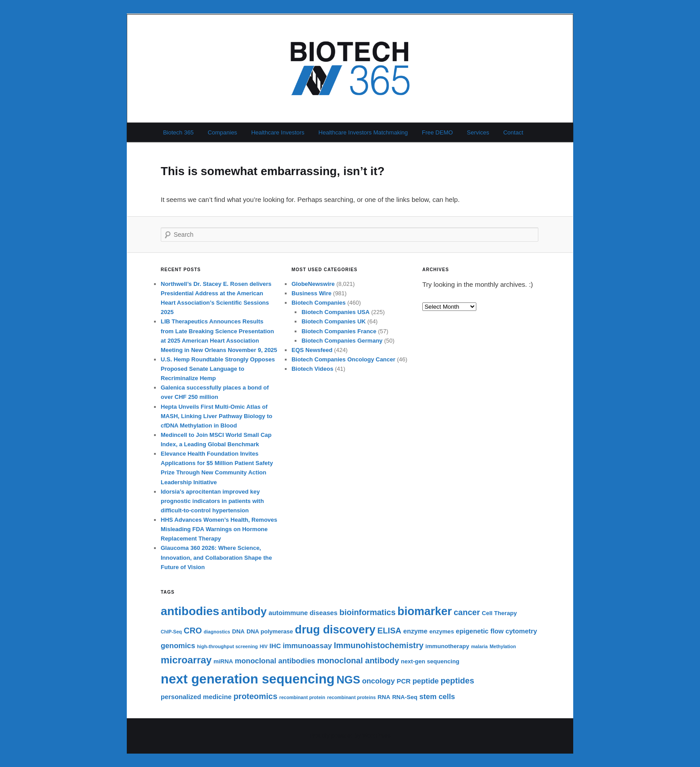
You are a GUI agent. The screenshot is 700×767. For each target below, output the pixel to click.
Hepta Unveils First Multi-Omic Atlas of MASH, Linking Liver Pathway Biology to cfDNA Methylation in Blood (217, 416)
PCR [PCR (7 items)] (404, 681)
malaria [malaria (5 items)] (479, 646)
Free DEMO (437, 132)
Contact (513, 132)
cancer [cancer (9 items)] (467, 612)
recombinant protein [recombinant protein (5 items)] (302, 697)
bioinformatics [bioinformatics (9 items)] (367, 612)
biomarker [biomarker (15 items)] (425, 611)
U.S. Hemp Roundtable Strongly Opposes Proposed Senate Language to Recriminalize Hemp (218, 369)
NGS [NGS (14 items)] (348, 680)
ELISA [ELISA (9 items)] (389, 631)
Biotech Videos (312, 369)
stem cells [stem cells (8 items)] (437, 697)
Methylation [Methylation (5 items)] (503, 646)
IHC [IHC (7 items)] (275, 646)
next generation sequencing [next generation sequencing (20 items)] (248, 679)
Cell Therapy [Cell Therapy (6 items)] (499, 613)
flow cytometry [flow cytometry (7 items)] (513, 631)
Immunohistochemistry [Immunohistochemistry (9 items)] (379, 645)
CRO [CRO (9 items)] (193, 631)
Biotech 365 (178, 132)
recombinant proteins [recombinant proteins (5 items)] (352, 697)
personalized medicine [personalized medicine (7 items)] (196, 697)
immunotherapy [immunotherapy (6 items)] (447, 646)
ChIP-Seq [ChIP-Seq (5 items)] (171, 632)
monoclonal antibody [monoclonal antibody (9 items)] (358, 660)
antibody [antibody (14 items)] (244, 611)
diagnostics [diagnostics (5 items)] (217, 632)
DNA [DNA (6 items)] (238, 631)
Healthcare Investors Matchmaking (363, 132)
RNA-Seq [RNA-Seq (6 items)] (405, 697)
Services (478, 132)
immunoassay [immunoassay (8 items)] (307, 646)
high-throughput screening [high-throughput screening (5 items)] (227, 646)
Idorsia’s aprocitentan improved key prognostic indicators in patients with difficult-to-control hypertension (212, 501)
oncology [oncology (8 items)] (378, 681)
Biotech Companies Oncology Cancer (344, 359)
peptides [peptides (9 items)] (457, 681)
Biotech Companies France (339, 331)
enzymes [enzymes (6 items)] (442, 631)
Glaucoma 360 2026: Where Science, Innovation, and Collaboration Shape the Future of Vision (216, 557)
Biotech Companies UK (333, 321)
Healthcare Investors (278, 132)
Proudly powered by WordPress (350, 736)
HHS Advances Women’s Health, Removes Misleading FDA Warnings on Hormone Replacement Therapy (219, 529)
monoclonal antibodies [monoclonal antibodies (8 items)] (275, 661)
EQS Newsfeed (312, 350)
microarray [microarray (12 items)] (186, 660)
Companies (222, 132)
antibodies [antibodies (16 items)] (190, 611)
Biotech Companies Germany (342, 341)
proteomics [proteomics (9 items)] (255, 696)
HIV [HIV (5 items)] (264, 646)
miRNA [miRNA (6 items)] (223, 661)
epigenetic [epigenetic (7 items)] (472, 631)
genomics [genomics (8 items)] (178, 646)
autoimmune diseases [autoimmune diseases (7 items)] (303, 613)
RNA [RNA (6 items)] (384, 697)
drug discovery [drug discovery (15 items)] (335, 629)
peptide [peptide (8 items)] (426, 681)
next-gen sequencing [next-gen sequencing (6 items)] (430, 661)
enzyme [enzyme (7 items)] (415, 631)
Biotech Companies (319, 303)
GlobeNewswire (313, 284)
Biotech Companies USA (335, 312)
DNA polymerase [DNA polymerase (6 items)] (270, 631)
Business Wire (311, 293)
